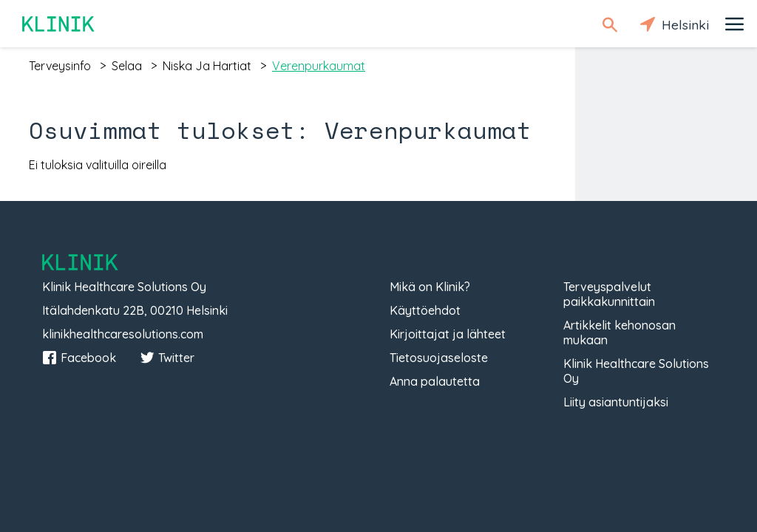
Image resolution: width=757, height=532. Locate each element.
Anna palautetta (435, 381)
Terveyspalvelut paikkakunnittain (609, 294)
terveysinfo (60, 66)
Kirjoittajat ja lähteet (448, 334)
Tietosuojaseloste (439, 358)
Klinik (59, 24)
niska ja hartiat (207, 66)
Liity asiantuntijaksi (616, 402)
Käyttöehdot (425, 310)
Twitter (167, 358)
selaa (127, 66)
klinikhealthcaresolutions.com (123, 334)
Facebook (79, 358)
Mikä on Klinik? (430, 287)
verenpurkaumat (319, 66)
